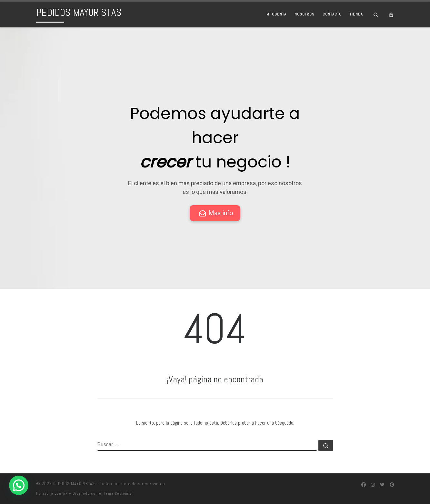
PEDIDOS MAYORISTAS (74, 484)
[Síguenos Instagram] (373, 485)
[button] (19, 485)
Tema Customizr (119, 493)
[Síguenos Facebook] (364, 485)
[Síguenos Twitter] (382, 485)
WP (65, 493)
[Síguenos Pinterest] (392, 485)
